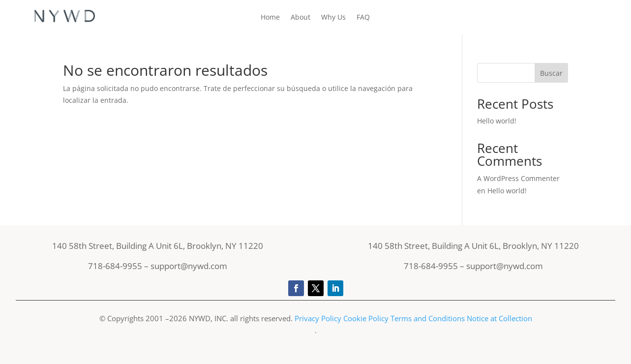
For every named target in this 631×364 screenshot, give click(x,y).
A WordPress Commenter (518, 178)
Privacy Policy (319, 318)
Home (270, 18)
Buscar (551, 73)
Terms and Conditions (428, 318)
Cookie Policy (366, 318)
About (300, 18)
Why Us (333, 18)
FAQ (363, 18)
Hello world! (497, 121)
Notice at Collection (499, 318)
